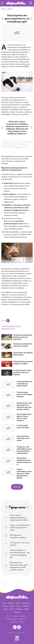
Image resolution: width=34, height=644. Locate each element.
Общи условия (23, 633)
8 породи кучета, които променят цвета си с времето (22, 372)
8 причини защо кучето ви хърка (23, 426)
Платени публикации (11, 619)
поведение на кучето (8, 328)
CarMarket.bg (19, 609)
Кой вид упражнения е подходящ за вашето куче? (24, 383)
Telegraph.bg (17, 612)
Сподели (5, 320)
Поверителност (23, 619)
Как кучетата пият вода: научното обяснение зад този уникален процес (24, 406)
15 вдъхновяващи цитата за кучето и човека (23, 362)
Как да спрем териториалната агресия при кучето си (24, 461)
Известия (22, 622)
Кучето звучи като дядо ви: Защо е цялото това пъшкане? (24, 417)
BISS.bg (27, 609)
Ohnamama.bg (26, 603)
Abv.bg (5, 603)
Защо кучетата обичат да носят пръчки (23, 438)
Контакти (23, 616)
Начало (3, 9)
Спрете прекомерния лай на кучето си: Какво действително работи (24, 473)
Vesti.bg (6, 609)
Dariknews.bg (26, 606)
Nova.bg (12, 609)
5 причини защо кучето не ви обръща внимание (25, 394)
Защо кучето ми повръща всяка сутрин (23, 354)
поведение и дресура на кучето (11, 326)
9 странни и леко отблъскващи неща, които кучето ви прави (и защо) (24, 450)
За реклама (15, 616)
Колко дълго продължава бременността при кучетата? (23, 337)
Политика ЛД (14, 622)
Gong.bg (18, 603)
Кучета (10, 9)
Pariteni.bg (12, 606)
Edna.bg (19, 606)
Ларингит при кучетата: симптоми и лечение (23, 345)
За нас (9, 616)
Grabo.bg (5, 606)
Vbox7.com (11, 603)
